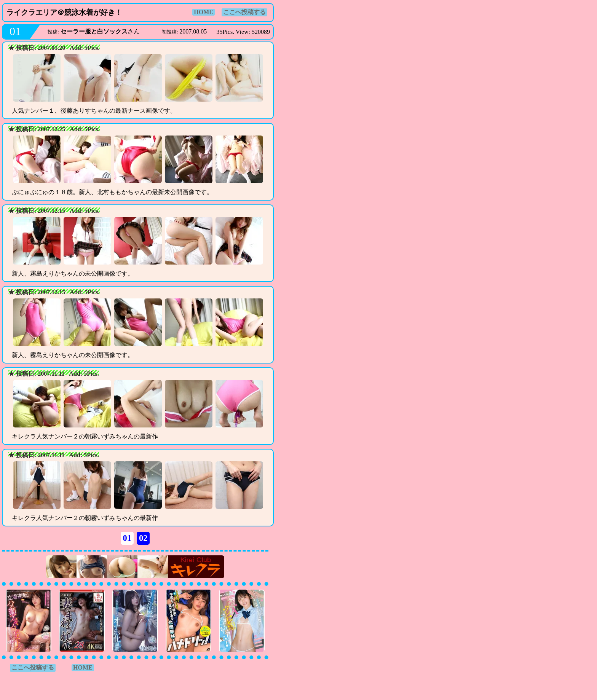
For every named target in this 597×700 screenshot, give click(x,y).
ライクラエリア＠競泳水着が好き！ (64, 12)
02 (143, 538)
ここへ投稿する (244, 12)
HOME (204, 12)
